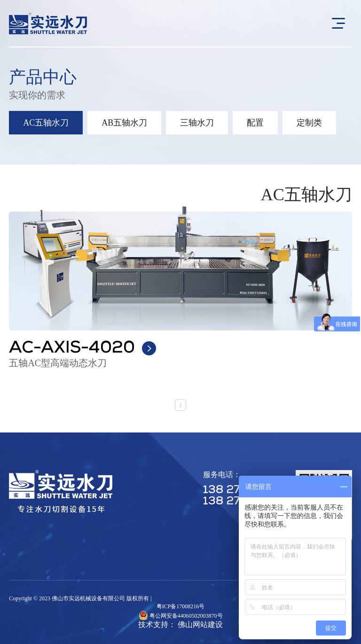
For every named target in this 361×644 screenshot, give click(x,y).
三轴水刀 (197, 123)
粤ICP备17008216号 (181, 606)
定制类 (309, 123)
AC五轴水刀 (46, 123)
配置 (255, 123)
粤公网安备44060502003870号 (186, 616)
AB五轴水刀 (124, 123)
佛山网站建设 (200, 624)
